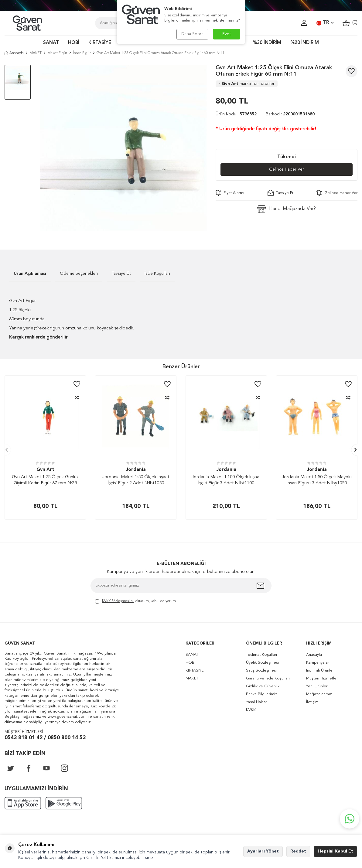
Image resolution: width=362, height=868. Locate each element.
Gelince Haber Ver (287, 169)
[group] (123, 148)
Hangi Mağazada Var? (287, 209)
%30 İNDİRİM (267, 43)
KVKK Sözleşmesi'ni (118, 601)
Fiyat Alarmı (230, 193)
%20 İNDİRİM (305, 43)
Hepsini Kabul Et (335, 851)
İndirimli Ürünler (320, 671)
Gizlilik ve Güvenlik (263, 686)
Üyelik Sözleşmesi (262, 663)
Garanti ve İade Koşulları (268, 678)
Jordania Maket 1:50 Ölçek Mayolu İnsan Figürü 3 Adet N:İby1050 (317, 480)
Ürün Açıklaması (30, 274)
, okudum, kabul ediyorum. (136, 602)
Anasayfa (14, 53)
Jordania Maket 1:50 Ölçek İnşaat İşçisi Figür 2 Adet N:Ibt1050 (136, 480)
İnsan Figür (82, 53)
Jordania (136, 470)
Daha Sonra (192, 34)
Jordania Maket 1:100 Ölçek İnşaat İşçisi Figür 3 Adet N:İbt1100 (226, 480)
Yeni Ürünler (317, 686)
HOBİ (74, 43)
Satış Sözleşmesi (261, 671)
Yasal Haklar (256, 702)
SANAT (51, 43)
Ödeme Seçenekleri (79, 274)
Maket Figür (57, 53)
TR (325, 23)
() (350, 23)
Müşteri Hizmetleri (322, 678)
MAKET (36, 53)
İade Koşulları (157, 274)
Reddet (298, 851)
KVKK (251, 710)
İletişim (312, 702)
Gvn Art (247, 84)
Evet (227, 34)
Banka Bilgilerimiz (262, 694)
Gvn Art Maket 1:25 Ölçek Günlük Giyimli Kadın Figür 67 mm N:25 (45, 480)
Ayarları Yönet (263, 851)
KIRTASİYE (100, 43)
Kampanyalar (318, 663)
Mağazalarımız (319, 694)
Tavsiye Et (280, 193)
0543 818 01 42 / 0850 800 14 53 (45, 738)
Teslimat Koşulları (261, 655)
